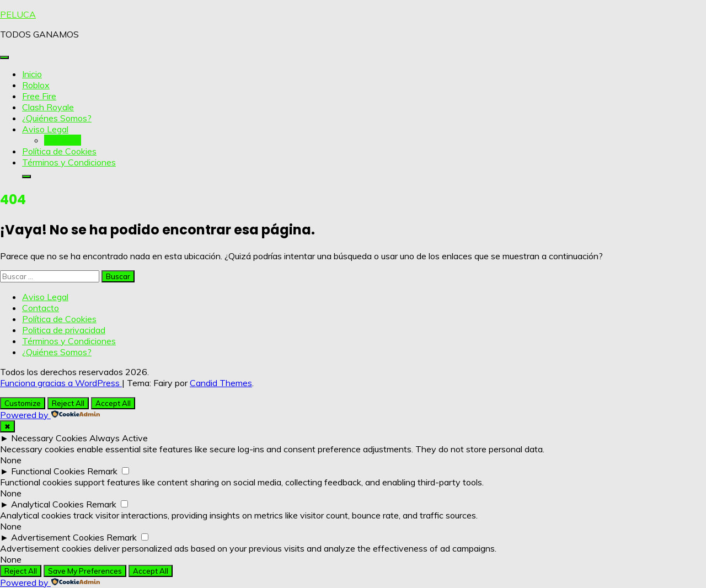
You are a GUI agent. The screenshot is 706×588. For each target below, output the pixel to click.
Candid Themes (221, 383)
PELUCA (18, 14)
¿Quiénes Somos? (57, 118)
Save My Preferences (85, 571)
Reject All (68, 403)
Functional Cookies (48, 471)
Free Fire (39, 96)
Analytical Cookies (47, 504)
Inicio (32, 74)
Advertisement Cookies (58, 537)
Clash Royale (48, 107)
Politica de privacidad (64, 330)
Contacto (63, 140)
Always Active (119, 438)
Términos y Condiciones (69, 162)
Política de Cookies (59, 151)
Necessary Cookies (49, 438)
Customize (23, 403)
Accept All (113, 403)
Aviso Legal (45, 129)
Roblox (36, 85)
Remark (102, 471)
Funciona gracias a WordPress (61, 383)
